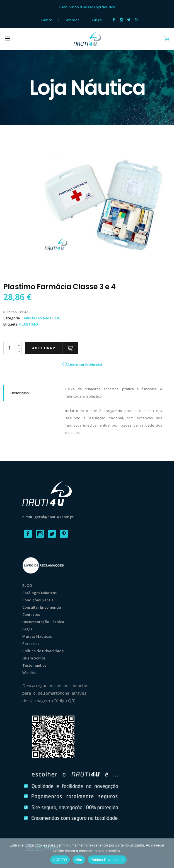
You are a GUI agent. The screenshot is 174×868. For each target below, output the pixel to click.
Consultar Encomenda (42, 607)
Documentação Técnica (43, 622)
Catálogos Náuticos (39, 593)
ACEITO (60, 860)
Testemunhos (34, 665)
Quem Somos (34, 658)
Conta (47, 20)
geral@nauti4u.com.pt (54, 517)
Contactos (31, 614)
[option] (104, 204)
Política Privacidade (107, 860)
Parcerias (31, 644)
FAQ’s (97, 20)
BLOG (27, 585)
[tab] (30, 393)
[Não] (167, 853)
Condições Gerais (38, 600)
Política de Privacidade (43, 651)
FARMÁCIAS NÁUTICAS (42, 318)
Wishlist (72, 20)
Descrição (20, 393)
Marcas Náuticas (37, 636)
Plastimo (29, 324)
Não (79, 860)
